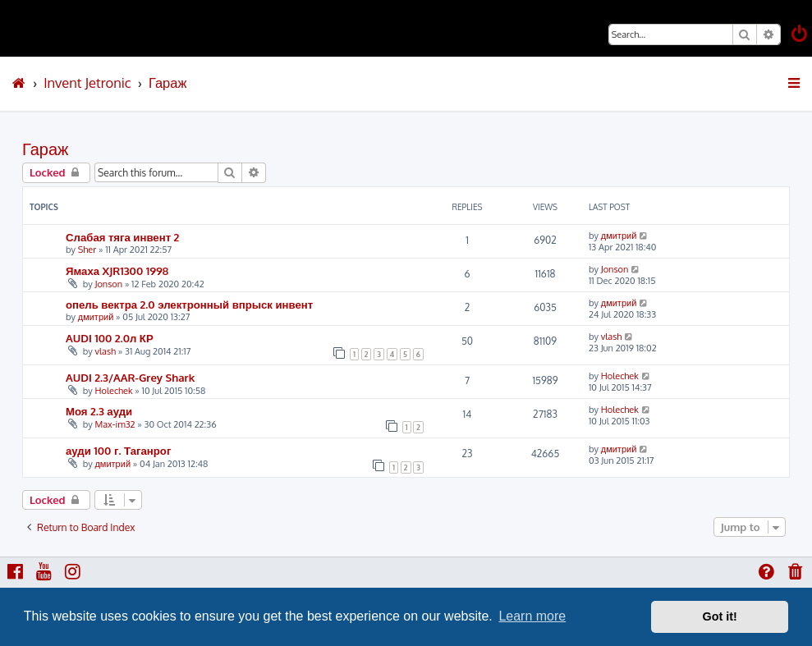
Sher (87, 250)
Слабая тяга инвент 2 (122, 237)
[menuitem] (801, 36)
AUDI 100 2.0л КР (110, 338)
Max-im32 (115, 424)
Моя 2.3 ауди (99, 411)
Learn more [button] (532, 616)
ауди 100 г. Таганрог (118, 450)
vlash (105, 351)
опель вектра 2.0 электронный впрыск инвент (189, 304)
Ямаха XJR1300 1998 (117, 270)
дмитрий (619, 236)
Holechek (113, 391)
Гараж (45, 149)
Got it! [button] (720, 616)
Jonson (108, 284)
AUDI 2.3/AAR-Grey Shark (130, 377)
